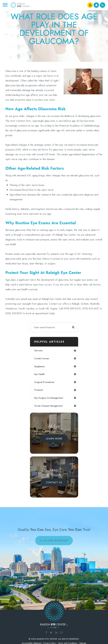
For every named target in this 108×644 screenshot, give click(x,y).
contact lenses (42, 358)
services (38, 350)
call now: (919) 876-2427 (55, 540)
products (39, 390)
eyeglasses (39, 366)
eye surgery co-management (49, 398)
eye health (39, 374)
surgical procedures (44, 382)
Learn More (54, 439)
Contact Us (54, 482)
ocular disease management (48, 406)
